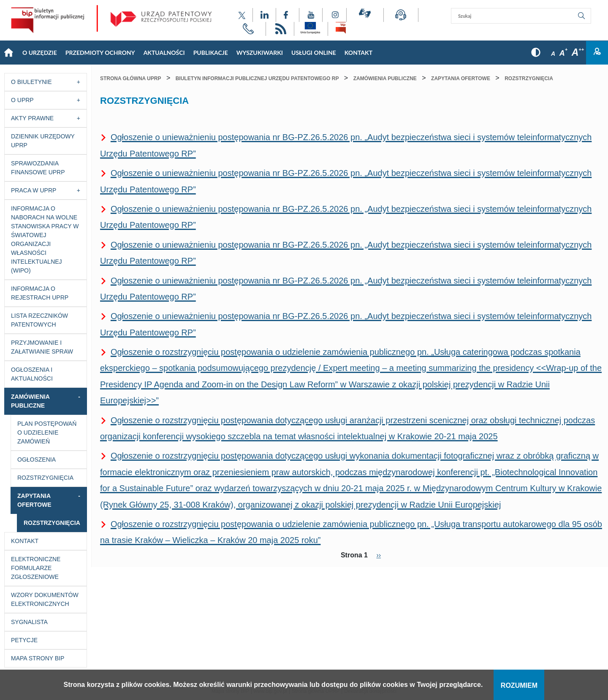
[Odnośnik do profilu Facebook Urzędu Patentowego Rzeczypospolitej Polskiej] (288, 15)
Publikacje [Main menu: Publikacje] (211, 53)
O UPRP (22, 100)
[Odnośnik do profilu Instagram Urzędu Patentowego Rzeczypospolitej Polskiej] (334, 15)
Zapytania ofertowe (34, 500)
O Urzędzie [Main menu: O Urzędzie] (40, 53)
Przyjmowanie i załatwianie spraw (42, 347)
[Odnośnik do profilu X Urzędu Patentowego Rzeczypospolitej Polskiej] (242, 15)
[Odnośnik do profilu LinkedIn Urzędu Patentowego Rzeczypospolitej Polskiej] (264, 15)
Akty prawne (32, 118)
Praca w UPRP (34, 190)
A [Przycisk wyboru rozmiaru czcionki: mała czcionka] (553, 54)
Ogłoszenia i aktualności (32, 374)
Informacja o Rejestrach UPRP (40, 293)
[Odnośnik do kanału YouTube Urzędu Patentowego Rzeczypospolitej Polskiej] (311, 15)
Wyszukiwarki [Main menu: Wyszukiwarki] (260, 53)
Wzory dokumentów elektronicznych (45, 599)
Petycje (24, 640)
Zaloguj (597, 53)
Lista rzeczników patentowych (39, 320)
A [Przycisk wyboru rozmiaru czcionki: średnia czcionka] (563, 53)
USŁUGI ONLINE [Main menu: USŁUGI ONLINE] (314, 53)
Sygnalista (29, 622)
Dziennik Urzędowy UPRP (43, 141)
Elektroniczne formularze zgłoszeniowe (36, 568)
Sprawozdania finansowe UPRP (38, 168)
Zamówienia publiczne (30, 401)
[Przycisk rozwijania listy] (81, 82)
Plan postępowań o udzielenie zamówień (47, 432)
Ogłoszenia (37, 459)
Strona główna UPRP (130, 78)
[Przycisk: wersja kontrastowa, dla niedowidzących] (536, 53)
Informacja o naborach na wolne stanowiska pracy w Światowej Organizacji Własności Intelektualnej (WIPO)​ (45, 239)
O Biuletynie (31, 82)
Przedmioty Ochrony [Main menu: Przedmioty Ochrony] (100, 53)
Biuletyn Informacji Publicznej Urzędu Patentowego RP (257, 78)
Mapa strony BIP (38, 658)
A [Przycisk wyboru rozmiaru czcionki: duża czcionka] (578, 52)
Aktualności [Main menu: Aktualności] (164, 53)
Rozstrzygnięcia (45, 478)
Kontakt (25, 541)
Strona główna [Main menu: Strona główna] (8, 53)
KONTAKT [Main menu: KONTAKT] (358, 53)
